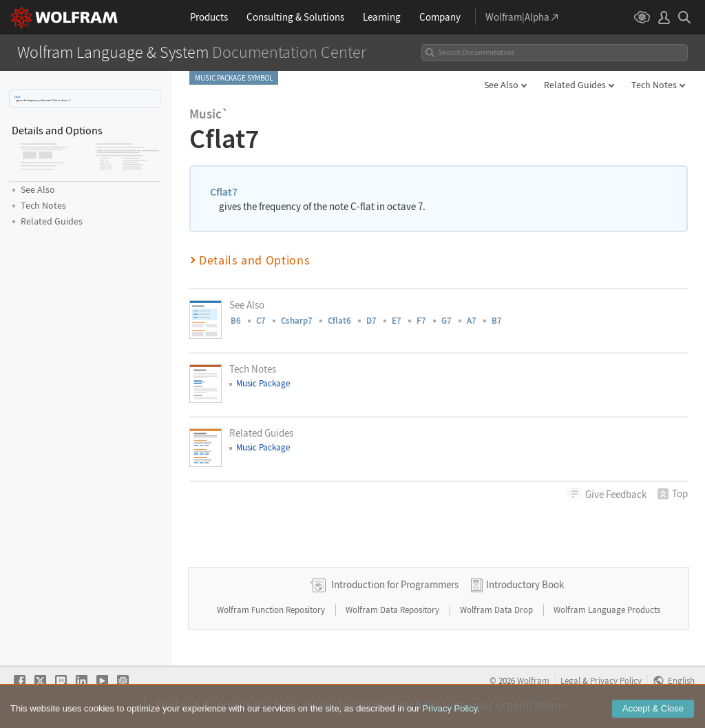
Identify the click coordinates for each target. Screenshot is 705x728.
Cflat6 (339, 321)
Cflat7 (18, 97)
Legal (570, 680)
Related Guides (575, 85)
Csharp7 (297, 321)
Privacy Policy (616, 680)
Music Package (263, 383)
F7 (421, 321)
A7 (472, 321)
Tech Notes (654, 85)
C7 (261, 321)
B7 (497, 321)
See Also (501, 85)
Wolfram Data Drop (497, 610)
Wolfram (533, 680)
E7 (397, 321)
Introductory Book (525, 584)
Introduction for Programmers (395, 584)
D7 (371, 321)
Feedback (616, 494)
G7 (446, 321)
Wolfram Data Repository (393, 610)
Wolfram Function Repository (272, 610)
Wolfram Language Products (607, 610)
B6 (236, 321)
